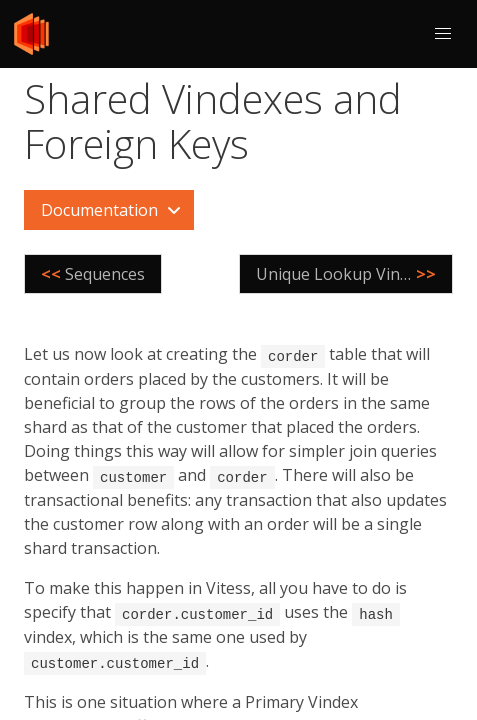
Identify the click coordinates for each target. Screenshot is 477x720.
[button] (443, 34)
